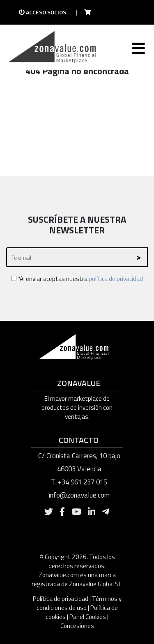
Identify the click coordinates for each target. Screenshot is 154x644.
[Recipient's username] (68, 257)
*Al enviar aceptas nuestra (77, 279)
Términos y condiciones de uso (79, 603)
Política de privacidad (61, 599)
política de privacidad (116, 279)
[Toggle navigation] (138, 50)
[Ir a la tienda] (85, 12)
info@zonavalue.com (79, 495)
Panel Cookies (88, 617)
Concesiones (77, 626)
